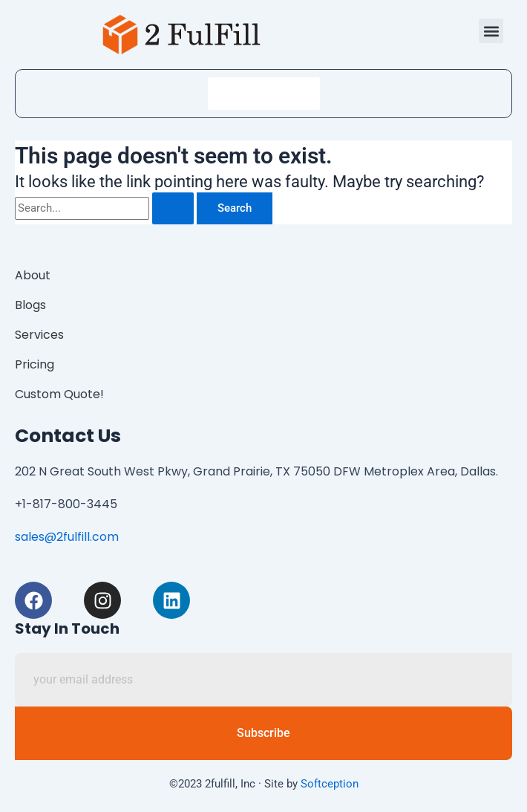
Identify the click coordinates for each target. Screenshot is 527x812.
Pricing (35, 364)
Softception (330, 784)
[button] (491, 31)
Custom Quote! (59, 394)
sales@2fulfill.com (67, 537)
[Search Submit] (173, 208)
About (33, 275)
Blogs (30, 305)
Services (39, 335)
